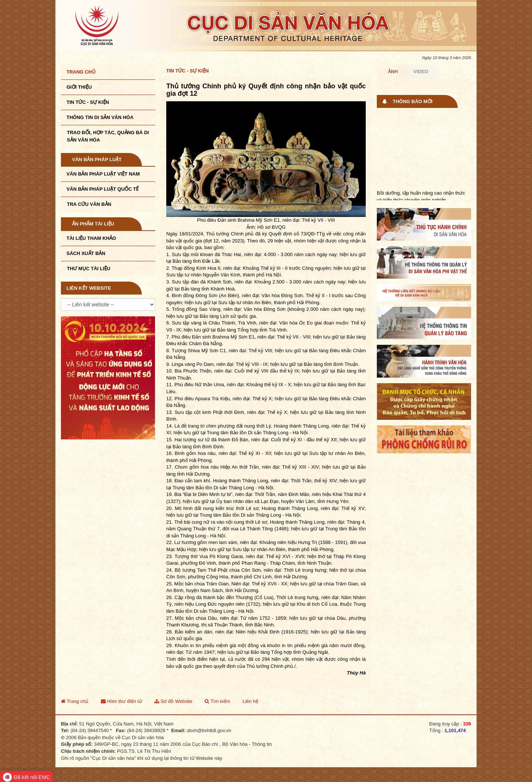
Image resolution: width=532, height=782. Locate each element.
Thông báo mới (413, 101)
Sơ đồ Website (173, 701)
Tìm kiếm (217, 701)
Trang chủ (81, 72)
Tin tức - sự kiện (88, 102)
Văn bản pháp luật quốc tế (103, 189)
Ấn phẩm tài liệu (93, 224)
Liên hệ (250, 701)
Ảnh (393, 72)
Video (421, 72)
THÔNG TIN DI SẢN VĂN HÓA (100, 117)
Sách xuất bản (86, 253)
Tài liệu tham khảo (91, 238)
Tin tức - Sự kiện (187, 71)
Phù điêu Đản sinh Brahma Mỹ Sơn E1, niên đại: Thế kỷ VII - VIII (241, 337)
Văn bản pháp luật (97, 159)
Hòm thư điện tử (122, 701)
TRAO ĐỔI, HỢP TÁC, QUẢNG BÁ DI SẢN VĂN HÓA (108, 136)
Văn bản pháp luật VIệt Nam (103, 174)
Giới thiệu (79, 87)
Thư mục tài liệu (88, 268)
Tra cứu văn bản (89, 204)
